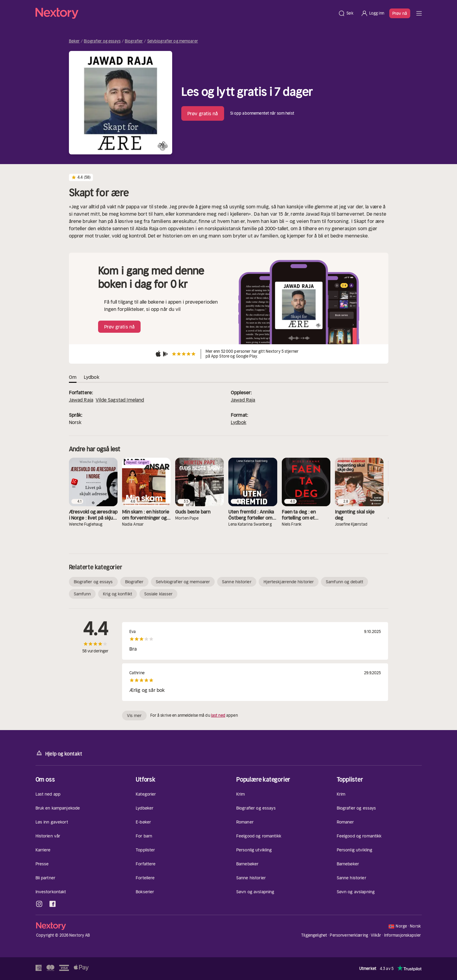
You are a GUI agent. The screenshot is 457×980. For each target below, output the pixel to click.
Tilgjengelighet (314, 935)
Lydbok (239, 422)
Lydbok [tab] (92, 377)
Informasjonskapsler (402, 935)
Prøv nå (400, 13)
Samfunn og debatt (344, 582)
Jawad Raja (81, 400)
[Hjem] (185, 13)
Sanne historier (237, 582)
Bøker (74, 41)
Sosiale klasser (159, 594)
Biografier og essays (102, 41)
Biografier (134, 41)
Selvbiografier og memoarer (173, 41)
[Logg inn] (372, 13)
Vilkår (376, 935)
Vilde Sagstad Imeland (120, 400)
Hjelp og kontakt (59, 753)
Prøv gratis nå (203, 113)
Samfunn (82, 594)
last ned (218, 715)
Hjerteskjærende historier (289, 582)
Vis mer (134, 716)
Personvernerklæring (349, 935)
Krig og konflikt (118, 594)
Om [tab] (73, 377)
